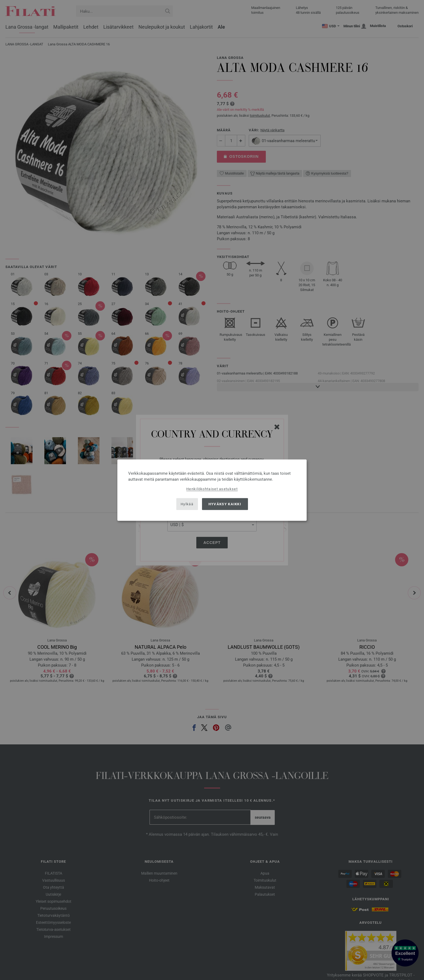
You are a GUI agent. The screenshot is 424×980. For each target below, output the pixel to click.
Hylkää (187, 504)
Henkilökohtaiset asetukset (212, 489)
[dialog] (212, 490)
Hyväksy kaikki (225, 504)
